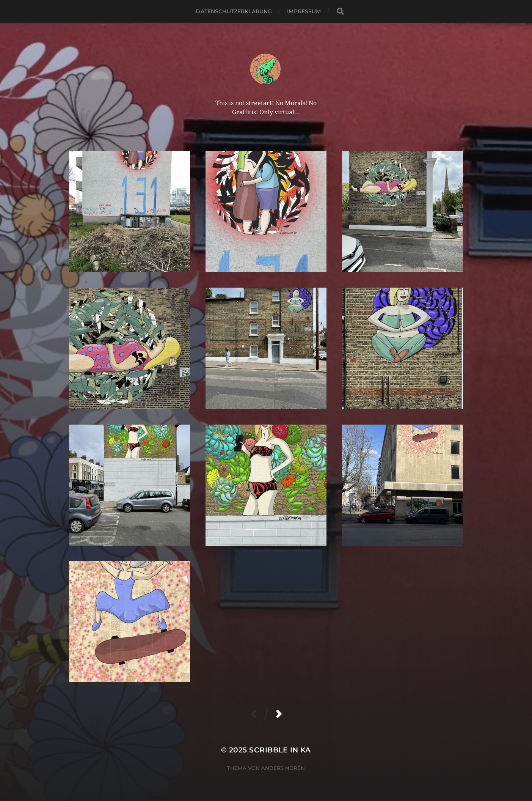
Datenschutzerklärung (234, 11)
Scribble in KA (280, 750)
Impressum (304, 11)
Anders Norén (283, 768)
